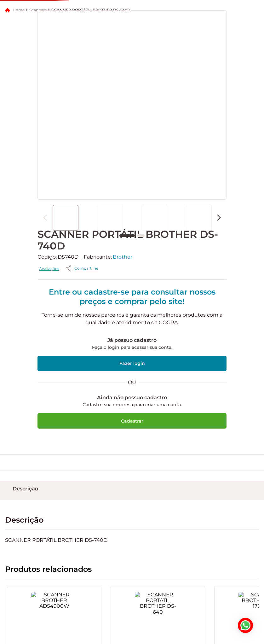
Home (19, 81)
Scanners (38, 81)
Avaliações (109, 339)
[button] (57, 30)
